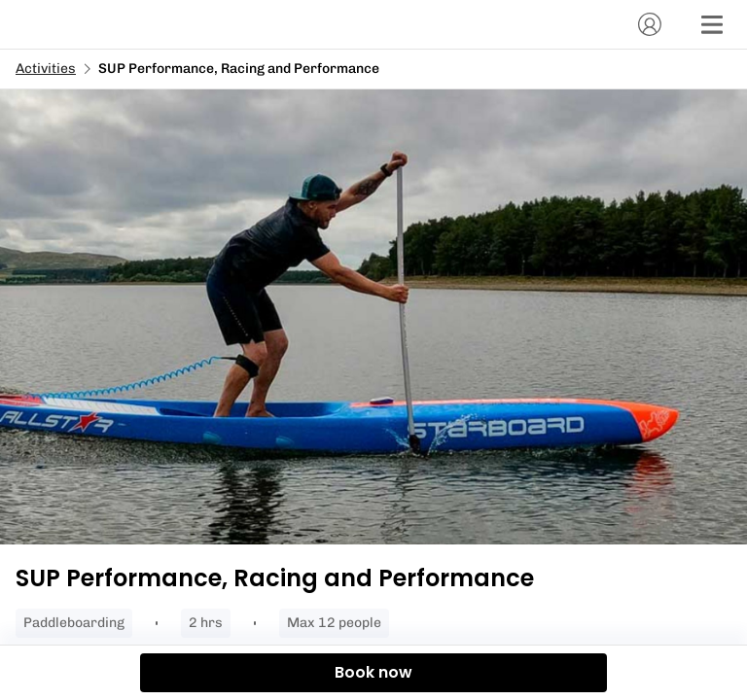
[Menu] (712, 24)
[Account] (650, 24)
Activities (46, 69)
